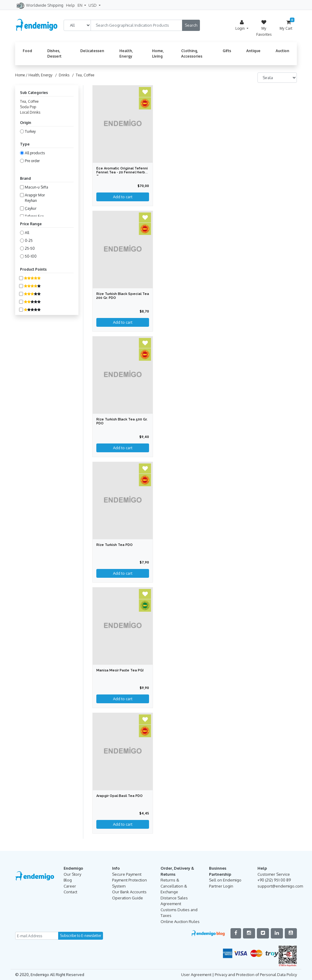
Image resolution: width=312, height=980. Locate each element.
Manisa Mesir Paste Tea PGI (120, 670)
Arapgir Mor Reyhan (35, 198)
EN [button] (80, 5)
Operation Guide (128, 898)
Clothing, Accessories (192, 54)
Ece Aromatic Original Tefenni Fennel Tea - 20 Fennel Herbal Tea (122, 172)
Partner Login (221, 886)
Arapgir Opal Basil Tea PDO (119, 796)
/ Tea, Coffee (82, 75)
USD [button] (93, 5)
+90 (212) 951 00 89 (274, 880)
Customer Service (274, 874)
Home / (22, 75)
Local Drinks (30, 112)
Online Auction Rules (180, 921)
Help (70, 5)
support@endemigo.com (280, 886)
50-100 (31, 256)
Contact (70, 892)
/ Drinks (61, 75)
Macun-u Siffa (37, 187)
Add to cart (123, 573)
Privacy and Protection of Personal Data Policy (256, 975)
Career (70, 886)
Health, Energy (126, 54)
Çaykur (31, 208)
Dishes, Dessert (54, 54)
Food (27, 51)
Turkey (30, 131)
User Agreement (196, 975)
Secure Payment (127, 874)
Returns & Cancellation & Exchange (174, 886)
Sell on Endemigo (225, 880)
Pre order (32, 161)
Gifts (227, 51)
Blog (68, 880)
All (27, 233)
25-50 (30, 248)
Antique (253, 51)
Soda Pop (28, 107)
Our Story (72, 874)
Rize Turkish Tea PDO (115, 545)
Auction (282, 51)
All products (35, 153)
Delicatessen (92, 51)
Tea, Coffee (29, 101)
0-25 (29, 241)
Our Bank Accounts (129, 892)
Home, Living (158, 54)
